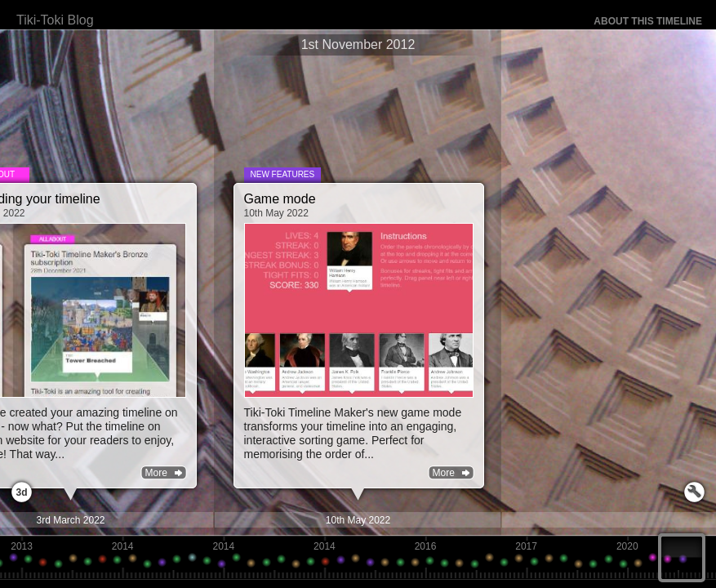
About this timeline (648, 21)
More (444, 473)
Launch (694, 492)
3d (21, 492)
